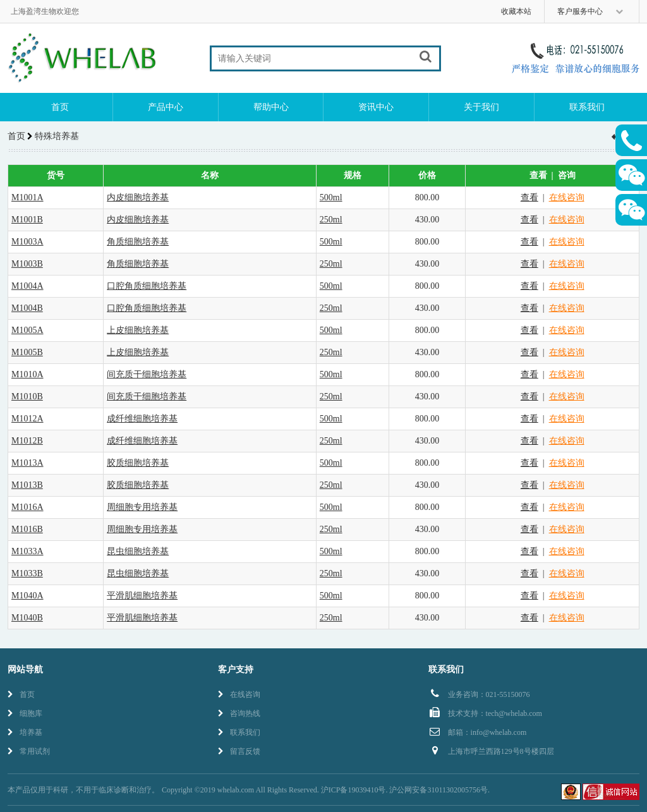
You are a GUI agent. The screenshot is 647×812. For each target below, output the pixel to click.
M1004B (27, 308)
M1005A (27, 330)
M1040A (27, 596)
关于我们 (481, 107)
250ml (331, 220)
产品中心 (166, 107)
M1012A (27, 419)
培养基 (25, 732)
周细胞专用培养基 (142, 507)
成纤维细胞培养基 (142, 419)
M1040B (27, 618)
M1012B (27, 441)
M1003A (27, 242)
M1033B (27, 573)
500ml (331, 197)
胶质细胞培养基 (138, 463)
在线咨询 (567, 197)
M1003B (27, 264)
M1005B (27, 352)
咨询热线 (239, 713)
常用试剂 (29, 751)
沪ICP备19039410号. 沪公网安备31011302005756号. (405, 790)
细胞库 (25, 713)
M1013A (27, 463)
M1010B (27, 397)
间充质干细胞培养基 (147, 374)
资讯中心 (376, 107)
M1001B (27, 220)
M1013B (27, 485)
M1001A (27, 197)
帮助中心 (271, 107)
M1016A (27, 507)
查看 (529, 197)
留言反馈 (239, 751)
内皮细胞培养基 (138, 197)
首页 (60, 107)
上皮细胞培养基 (138, 330)
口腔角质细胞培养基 (147, 286)
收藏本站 (516, 11)
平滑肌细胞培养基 (142, 596)
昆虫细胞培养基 (138, 551)
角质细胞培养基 (138, 242)
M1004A (27, 286)
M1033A (27, 551)
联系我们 (587, 107)
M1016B (27, 529)
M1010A (27, 374)
